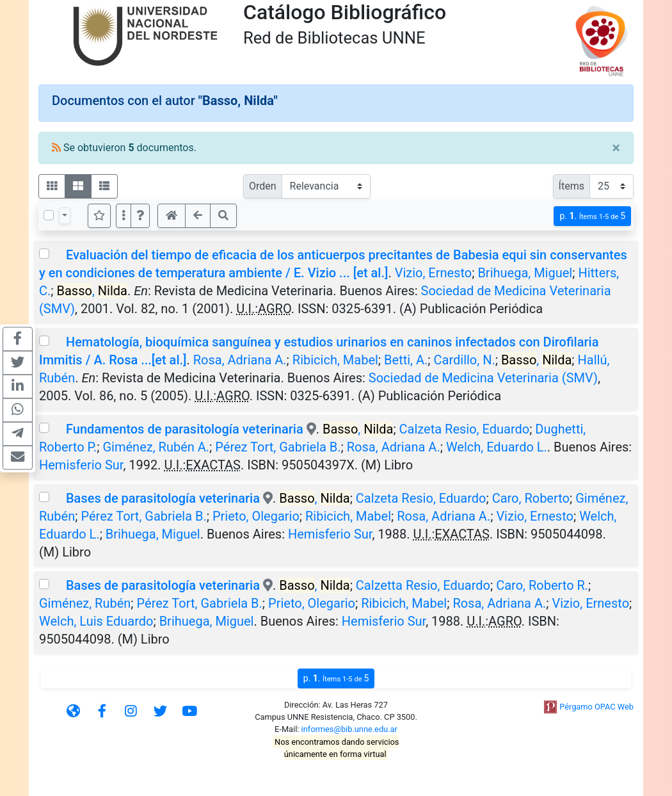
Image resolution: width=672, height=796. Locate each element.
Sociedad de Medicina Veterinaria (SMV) (483, 378)
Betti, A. (406, 360)
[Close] (616, 148)
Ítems (572, 186)
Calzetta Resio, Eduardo (423, 585)
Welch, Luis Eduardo (96, 621)
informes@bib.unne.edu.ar (349, 729)
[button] (140, 216)
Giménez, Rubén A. (156, 447)
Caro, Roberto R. (542, 585)
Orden (263, 186)
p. (592, 216)
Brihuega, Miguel (525, 273)
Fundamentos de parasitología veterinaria (185, 429)
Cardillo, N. (465, 360)
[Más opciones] (124, 216)
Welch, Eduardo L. (497, 447)
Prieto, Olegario (256, 516)
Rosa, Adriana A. (240, 360)
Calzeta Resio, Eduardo (465, 429)
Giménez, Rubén (85, 603)
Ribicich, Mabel (335, 360)
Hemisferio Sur (81, 465)
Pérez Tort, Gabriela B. (278, 447)
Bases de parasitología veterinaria (163, 498)
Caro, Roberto (531, 498)
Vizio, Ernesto (434, 273)
